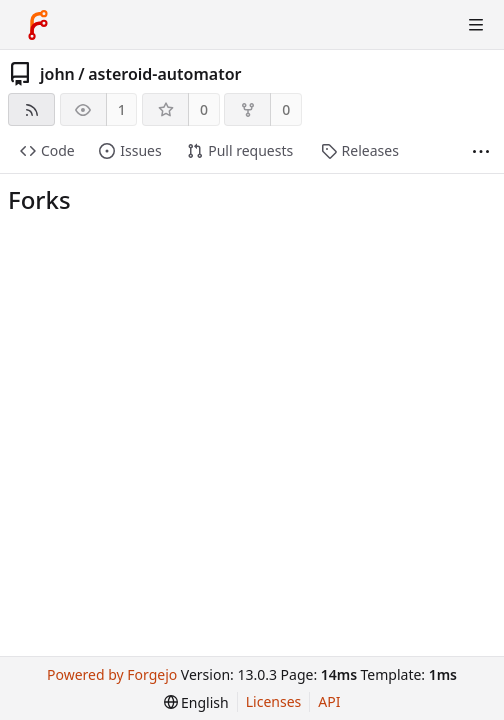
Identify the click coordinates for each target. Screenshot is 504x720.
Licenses (274, 701)
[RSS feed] (31, 109)
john (57, 74)
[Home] (38, 25)
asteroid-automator (164, 74)
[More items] (481, 151)
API (329, 701)
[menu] (196, 702)
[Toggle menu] (476, 25)
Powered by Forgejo (112, 674)
